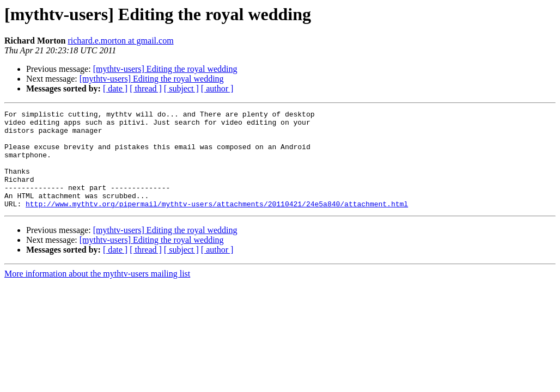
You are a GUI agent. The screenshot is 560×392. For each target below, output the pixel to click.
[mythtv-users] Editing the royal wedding (165, 69)
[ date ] (115, 88)
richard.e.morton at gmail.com (120, 41)
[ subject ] (181, 88)
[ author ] (217, 88)
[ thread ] (146, 88)
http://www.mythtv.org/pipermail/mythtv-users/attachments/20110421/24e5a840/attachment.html (217, 223)
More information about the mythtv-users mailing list (97, 293)
